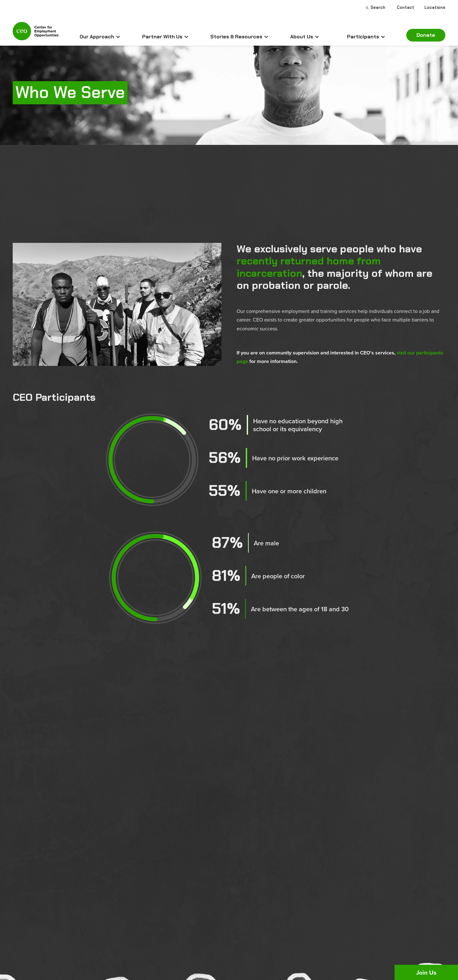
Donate (426, 35)
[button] (100, 37)
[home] (36, 34)
